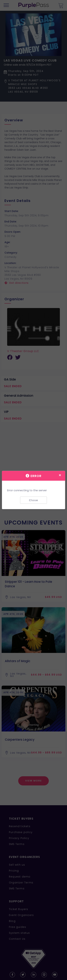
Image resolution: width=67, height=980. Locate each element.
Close (33, 500)
